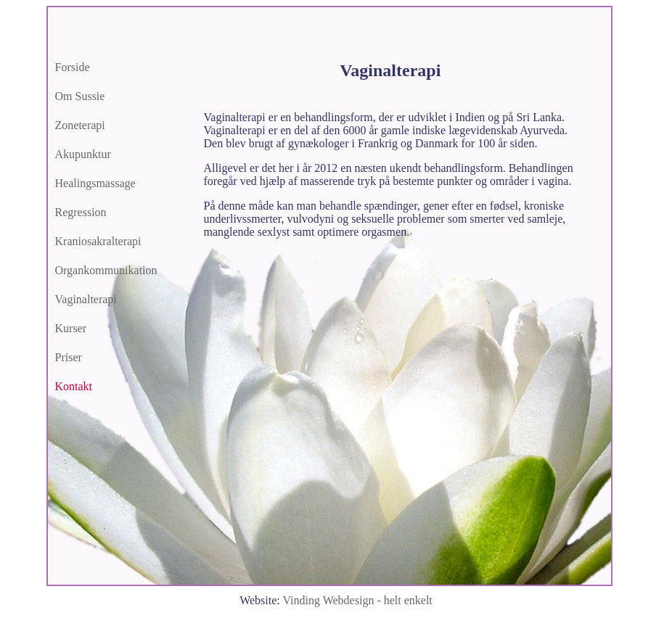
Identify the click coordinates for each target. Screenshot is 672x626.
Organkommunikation (106, 270)
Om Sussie (80, 96)
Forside (73, 67)
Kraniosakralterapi (98, 241)
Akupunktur (83, 154)
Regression (81, 212)
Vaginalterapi (86, 299)
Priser (69, 357)
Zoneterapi (80, 125)
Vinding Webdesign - (357, 600)
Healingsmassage (95, 183)
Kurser (71, 328)
